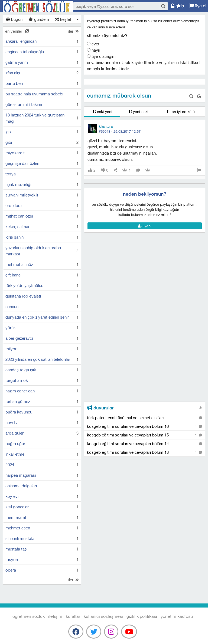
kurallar (73, 616)
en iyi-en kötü (181, 111)
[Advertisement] (145, 257)
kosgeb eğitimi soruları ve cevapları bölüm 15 (145, 435)
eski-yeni (102, 111)
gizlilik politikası (142, 616)
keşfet (63, 19)
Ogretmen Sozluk (38, 6)
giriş (177, 6)
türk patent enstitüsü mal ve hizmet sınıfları (145, 418)
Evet (93, 44)
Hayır (94, 50)
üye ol (145, 226)
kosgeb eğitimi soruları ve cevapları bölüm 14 (145, 444)
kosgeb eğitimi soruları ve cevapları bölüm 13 (145, 453)
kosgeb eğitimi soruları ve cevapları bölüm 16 (145, 427)
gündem (39, 19)
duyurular (100, 408)
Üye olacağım (101, 56)
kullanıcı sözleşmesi (103, 616)
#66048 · (120, 131)
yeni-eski (138, 111)
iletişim (55, 616)
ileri (74, 31)
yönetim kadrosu (177, 616)
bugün (14, 19)
